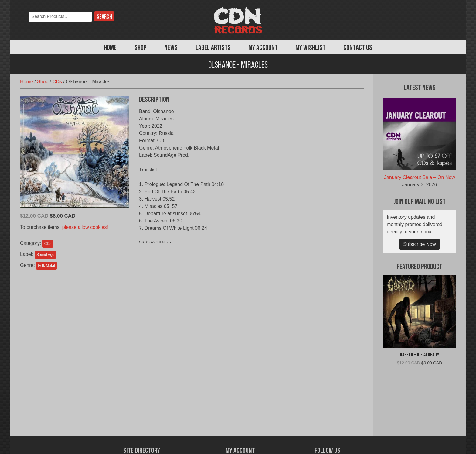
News (171, 48)
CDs (57, 82)
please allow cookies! (85, 227)
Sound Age (45, 255)
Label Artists (213, 48)
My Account (263, 48)
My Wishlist (310, 48)
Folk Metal (46, 266)
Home (110, 48)
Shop (141, 48)
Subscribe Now (420, 244)
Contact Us (358, 48)
